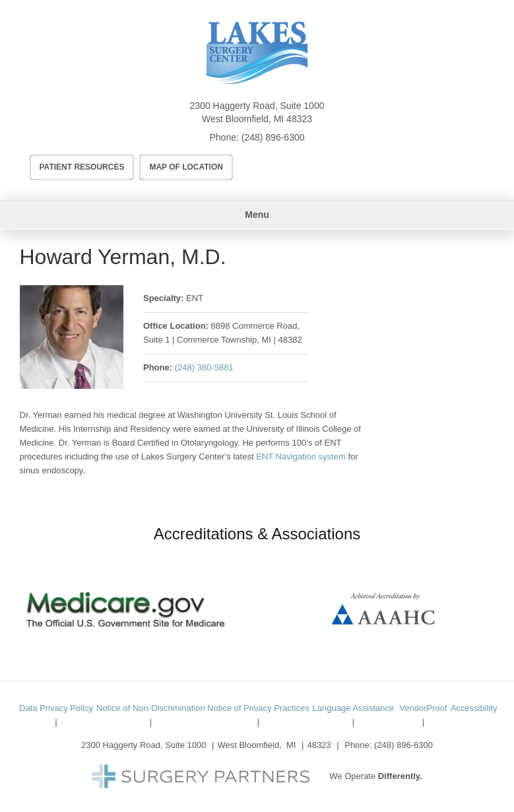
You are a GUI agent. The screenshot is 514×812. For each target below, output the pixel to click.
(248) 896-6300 (273, 137)
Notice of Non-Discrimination (151, 708)
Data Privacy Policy (56, 708)
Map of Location (186, 167)
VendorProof (423, 708)
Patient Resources (82, 167)
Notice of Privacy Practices (258, 708)
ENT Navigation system (302, 457)
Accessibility (474, 708)
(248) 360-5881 (204, 367)
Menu (257, 215)
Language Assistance (354, 708)
